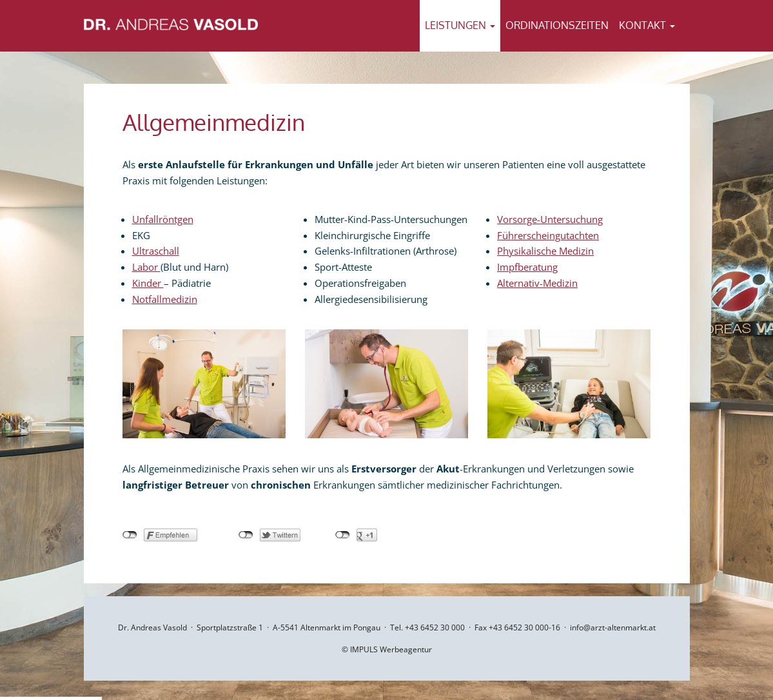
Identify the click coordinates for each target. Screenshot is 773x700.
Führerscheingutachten (548, 235)
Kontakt (647, 25)
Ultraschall (156, 251)
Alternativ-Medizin (537, 283)
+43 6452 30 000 (435, 627)
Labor (146, 267)
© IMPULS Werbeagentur (387, 649)
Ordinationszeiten (557, 25)
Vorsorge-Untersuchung (550, 219)
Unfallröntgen (163, 219)
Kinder (148, 283)
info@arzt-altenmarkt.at (613, 627)
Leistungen (460, 25)
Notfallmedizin (165, 299)
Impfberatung (527, 267)
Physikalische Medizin (545, 251)
